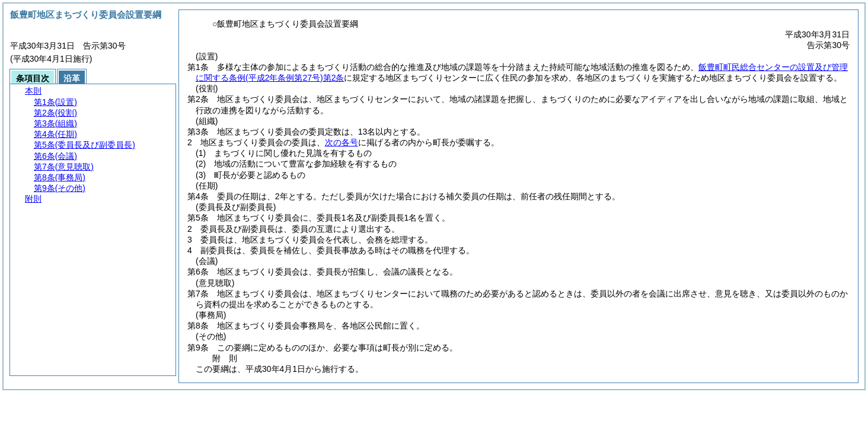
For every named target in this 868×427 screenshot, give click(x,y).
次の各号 (342, 142)
